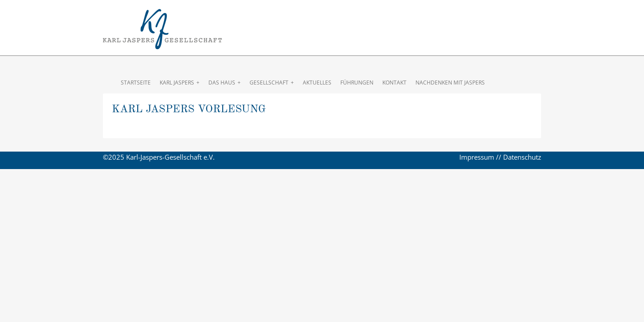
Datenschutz (522, 157)
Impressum (477, 157)
